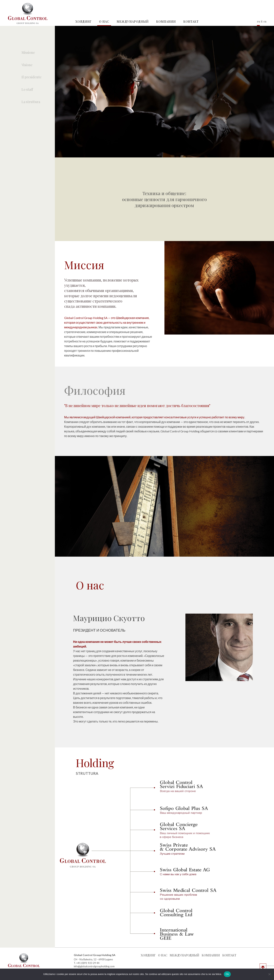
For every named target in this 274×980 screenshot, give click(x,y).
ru (258, 21)
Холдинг (84, 21)
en (265, 21)
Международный (133, 21)
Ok (227, 974)
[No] (269, 974)
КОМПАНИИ (166, 21)
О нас (104, 21)
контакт (191, 21)
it (262, 21)
